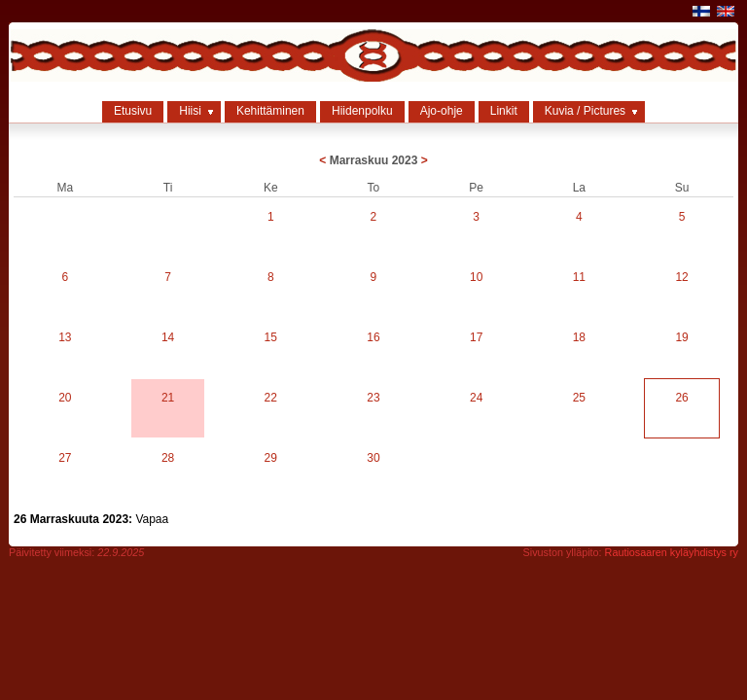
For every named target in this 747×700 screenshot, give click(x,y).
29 (271, 458)
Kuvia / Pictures (585, 111)
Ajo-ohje (442, 111)
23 (373, 398)
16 (373, 337)
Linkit (504, 111)
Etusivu (133, 111)
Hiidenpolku (362, 111)
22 (271, 398)
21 (168, 398)
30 (373, 458)
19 (681, 337)
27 (65, 458)
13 (65, 337)
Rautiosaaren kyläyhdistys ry (672, 552)
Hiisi (190, 111)
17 (476, 337)
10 (476, 277)
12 (681, 277)
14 (168, 337)
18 (579, 337)
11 (579, 277)
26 (681, 398)
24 (476, 398)
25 (579, 398)
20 (65, 398)
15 (271, 337)
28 (168, 458)
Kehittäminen (270, 111)
